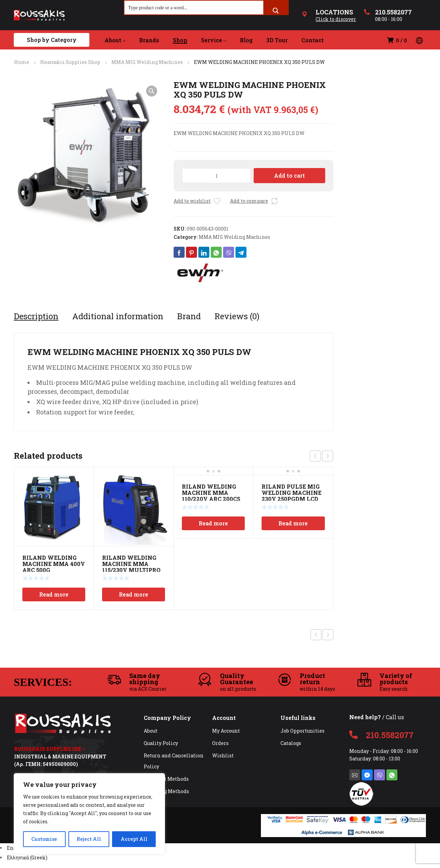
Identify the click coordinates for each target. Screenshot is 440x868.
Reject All (89, 839)
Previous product (316, 635)
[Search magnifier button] (276, 11)
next (328, 456)
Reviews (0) (237, 316)
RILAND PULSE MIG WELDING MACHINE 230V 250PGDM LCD (291, 493)
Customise (44, 839)
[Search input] (194, 8)
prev (315, 456)
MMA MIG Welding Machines (147, 62)
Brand (189, 316)
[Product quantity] (216, 176)
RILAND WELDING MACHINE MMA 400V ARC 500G (54, 564)
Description (36, 316)
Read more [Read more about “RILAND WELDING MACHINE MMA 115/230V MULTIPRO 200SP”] (134, 594)
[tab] (36, 316)
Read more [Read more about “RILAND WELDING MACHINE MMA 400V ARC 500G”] (54, 594)
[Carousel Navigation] (321, 456)
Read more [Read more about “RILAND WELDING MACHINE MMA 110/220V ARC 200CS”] (213, 523)
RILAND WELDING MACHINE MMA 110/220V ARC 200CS (211, 493)
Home (22, 62)
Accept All (134, 839)
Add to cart (289, 175)
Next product (328, 635)
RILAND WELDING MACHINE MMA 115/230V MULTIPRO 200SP (131, 567)
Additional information (118, 316)
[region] (89, 814)
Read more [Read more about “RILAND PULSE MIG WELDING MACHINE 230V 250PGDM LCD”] (293, 523)
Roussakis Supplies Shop (70, 62)
